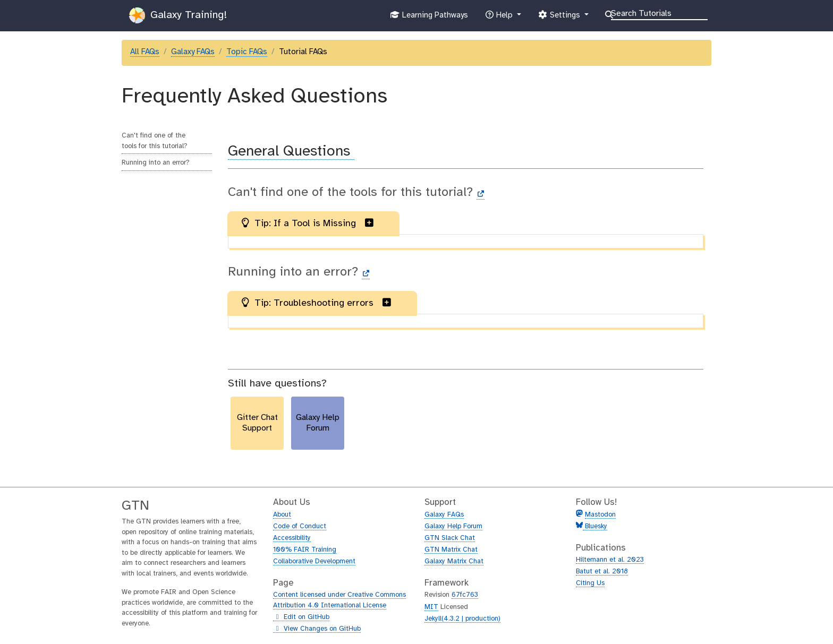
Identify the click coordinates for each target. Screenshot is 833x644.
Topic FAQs (247, 52)
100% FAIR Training (305, 550)
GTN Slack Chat (450, 538)
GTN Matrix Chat (451, 550)
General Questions (291, 152)
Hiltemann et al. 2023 (610, 560)
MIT (431, 607)
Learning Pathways (429, 18)
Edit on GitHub (301, 617)
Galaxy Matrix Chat (454, 561)
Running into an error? (156, 163)
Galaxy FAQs (193, 52)
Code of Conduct (300, 526)
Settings (560, 18)
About (282, 515)
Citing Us (590, 583)
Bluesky (595, 526)
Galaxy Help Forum (453, 526)
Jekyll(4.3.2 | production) (462, 619)
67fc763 (465, 595)
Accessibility (292, 538)
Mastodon (600, 515)
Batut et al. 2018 (602, 572)
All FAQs (145, 52)
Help (500, 18)
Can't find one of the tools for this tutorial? (155, 141)
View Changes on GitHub (317, 629)
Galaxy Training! (178, 15)
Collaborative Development (314, 561)
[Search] (659, 13)
